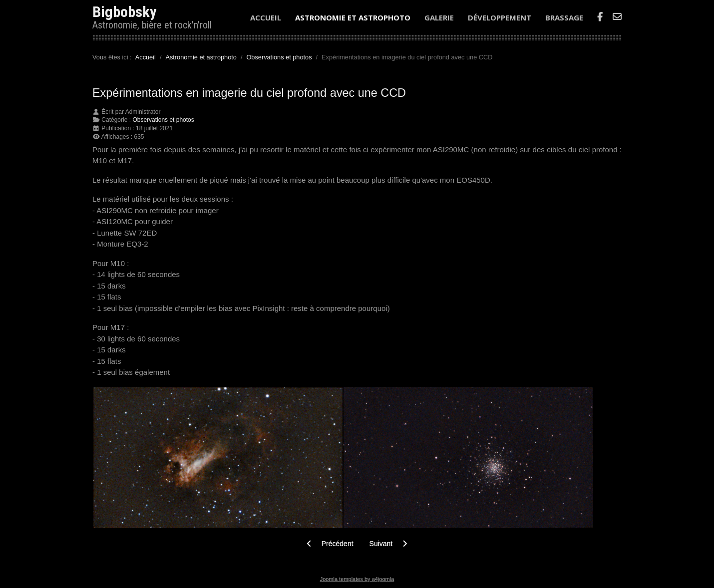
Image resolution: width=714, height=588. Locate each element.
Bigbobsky (124, 12)
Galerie (439, 17)
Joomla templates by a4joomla (357, 579)
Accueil (266, 17)
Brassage (564, 17)
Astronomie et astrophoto (353, 17)
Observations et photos (163, 120)
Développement (500, 17)
